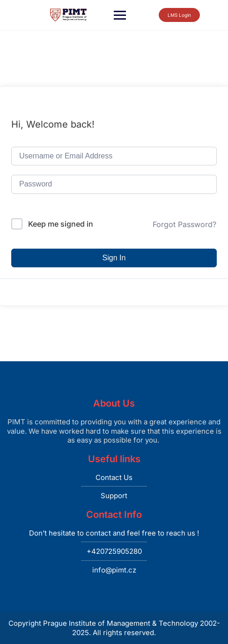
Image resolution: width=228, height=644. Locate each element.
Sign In (114, 258)
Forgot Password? (184, 224)
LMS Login (171, 15)
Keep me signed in (61, 224)
